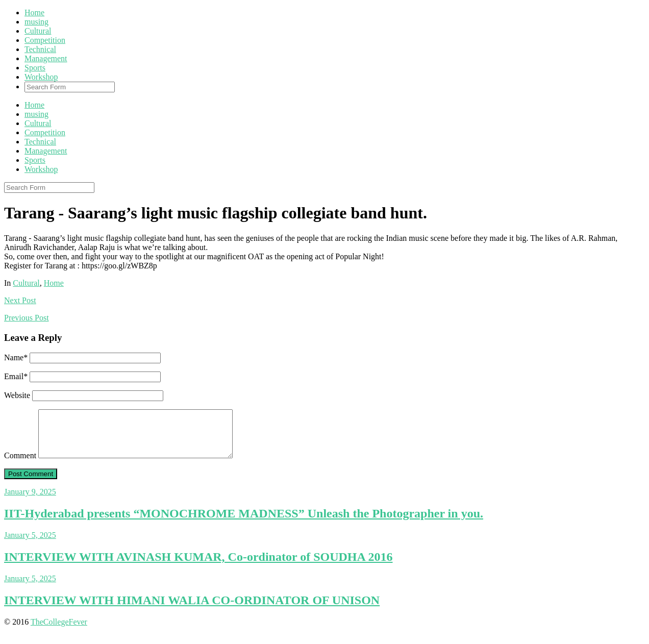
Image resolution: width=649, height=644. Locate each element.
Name (16, 357)
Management (46, 58)
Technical (40, 49)
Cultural (38, 31)
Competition (45, 40)
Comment (20, 465)
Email (16, 376)
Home (34, 13)
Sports (35, 68)
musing (36, 22)
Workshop (41, 77)
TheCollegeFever (59, 631)
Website (17, 395)
